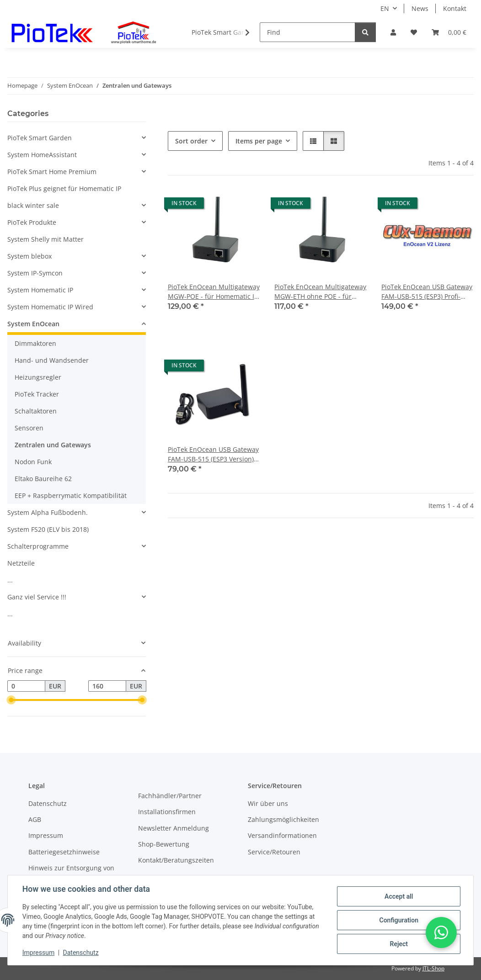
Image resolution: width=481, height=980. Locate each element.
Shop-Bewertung (164, 844)
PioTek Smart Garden (40, 138)
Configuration (398, 920)
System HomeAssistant (42, 155)
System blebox (29, 256)
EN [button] (385, 8)
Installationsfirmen (167, 812)
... (10, 580)
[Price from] (26, 686)
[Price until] (107, 686)
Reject (399, 944)
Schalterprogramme (38, 546)
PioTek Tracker (37, 394)
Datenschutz (81, 953)
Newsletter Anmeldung (174, 828)
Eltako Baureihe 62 (43, 479)
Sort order (191, 141)
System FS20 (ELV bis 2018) (48, 529)
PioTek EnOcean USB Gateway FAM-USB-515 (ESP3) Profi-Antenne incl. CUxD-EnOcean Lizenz (427, 292)
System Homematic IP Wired (50, 307)
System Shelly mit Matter (45, 239)
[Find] (307, 32)
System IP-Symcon (35, 273)
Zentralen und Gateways (53, 445)
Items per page (259, 141)
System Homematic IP (40, 290)
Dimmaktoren (35, 343)
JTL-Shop (433, 968)
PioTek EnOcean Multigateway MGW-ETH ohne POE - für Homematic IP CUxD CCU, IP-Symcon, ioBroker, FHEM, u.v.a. (320, 292)
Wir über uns (268, 803)
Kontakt (455, 8)
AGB (35, 819)
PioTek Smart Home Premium (52, 172)
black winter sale (33, 205)
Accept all (399, 896)
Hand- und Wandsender (52, 360)
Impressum (38, 953)
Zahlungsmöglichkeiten (283, 819)
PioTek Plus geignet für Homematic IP (64, 188)
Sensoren (29, 428)
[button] (393, 32)
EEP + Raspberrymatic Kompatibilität (71, 495)
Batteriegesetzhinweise (64, 852)
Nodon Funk (33, 462)
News (420, 8)
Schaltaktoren (36, 411)
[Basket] (449, 32)
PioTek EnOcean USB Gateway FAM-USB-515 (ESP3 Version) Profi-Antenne (213, 454)
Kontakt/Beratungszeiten (176, 860)
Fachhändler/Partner (170, 796)
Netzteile (21, 563)
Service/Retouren (274, 852)
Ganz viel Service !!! (37, 597)
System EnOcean (33, 324)
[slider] (11, 700)
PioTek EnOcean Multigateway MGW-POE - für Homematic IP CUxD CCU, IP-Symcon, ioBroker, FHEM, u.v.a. (214, 292)
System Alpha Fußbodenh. (48, 512)
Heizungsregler (38, 377)
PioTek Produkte (32, 222)
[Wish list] (414, 32)
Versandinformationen (282, 835)
